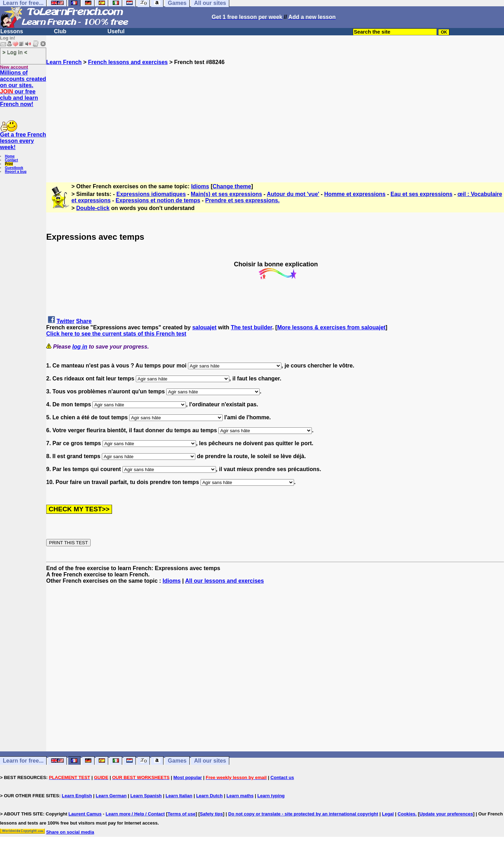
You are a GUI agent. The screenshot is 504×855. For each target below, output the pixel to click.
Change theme (232, 186)
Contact (11, 160)
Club (60, 31)
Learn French (64, 62)
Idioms (200, 186)
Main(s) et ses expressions (226, 194)
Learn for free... (23, 761)
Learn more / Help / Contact (135, 814)
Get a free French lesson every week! (23, 141)
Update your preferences (446, 814)
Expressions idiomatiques (151, 194)
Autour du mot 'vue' (293, 194)
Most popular (188, 777)
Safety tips (211, 814)
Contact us (282, 777)
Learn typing (271, 796)
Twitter (65, 321)
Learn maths (240, 796)
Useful (116, 31)
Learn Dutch (209, 796)
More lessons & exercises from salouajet (331, 327)
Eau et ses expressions (422, 194)
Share (84, 321)
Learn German (111, 796)
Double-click (93, 208)
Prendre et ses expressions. (242, 200)
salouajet (204, 327)
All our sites (210, 761)
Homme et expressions (355, 194)
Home (10, 156)
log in (80, 347)
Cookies (407, 814)
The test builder (251, 327)
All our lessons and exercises (225, 581)
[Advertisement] (275, 114)
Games (177, 761)
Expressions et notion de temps (158, 200)
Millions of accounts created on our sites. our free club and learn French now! (23, 88)
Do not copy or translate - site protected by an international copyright (303, 814)
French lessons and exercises (128, 62)
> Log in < (15, 52)
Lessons (12, 31)
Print (9, 164)
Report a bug (16, 172)
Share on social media (70, 832)
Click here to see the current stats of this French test (116, 334)
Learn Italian (179, 796)
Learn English (77, 796)
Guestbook (14, 168)
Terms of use (182, 814)
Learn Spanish (146, 796)
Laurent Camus (85, 814)
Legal (388, 814)
